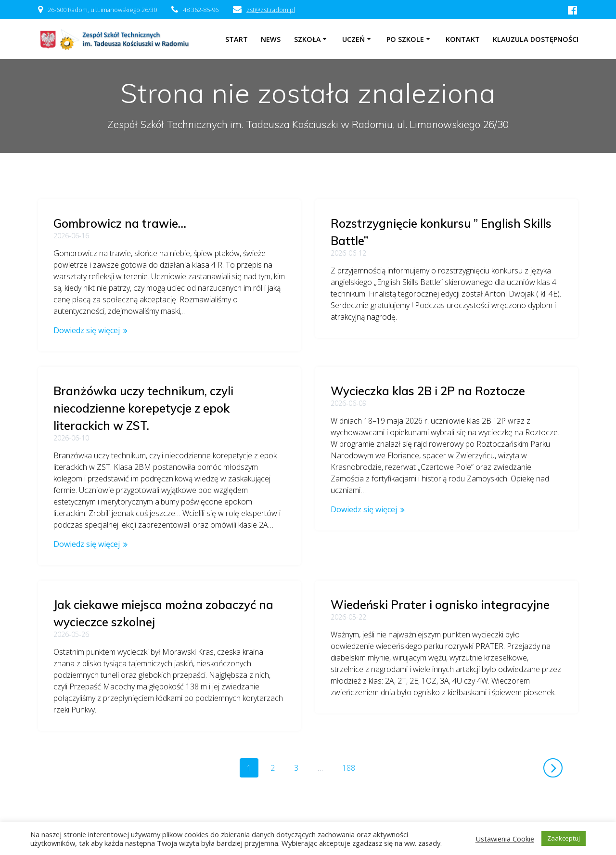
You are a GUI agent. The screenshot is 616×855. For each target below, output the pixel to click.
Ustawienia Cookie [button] (505, 839)
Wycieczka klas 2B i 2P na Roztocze (151, 391)
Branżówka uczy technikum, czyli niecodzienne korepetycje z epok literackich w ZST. (421, 395)
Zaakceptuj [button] (564, 838)
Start (237, 39)
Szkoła (308, 39)
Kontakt (463, 39)
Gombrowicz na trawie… (120, 223)
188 (352, 737)
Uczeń (353, 39)
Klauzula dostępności (536, 39)
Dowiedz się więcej (87, 330)
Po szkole (405, 39)
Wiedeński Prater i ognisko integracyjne (440, 591)
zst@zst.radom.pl (271, 10)
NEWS (271, 39)
